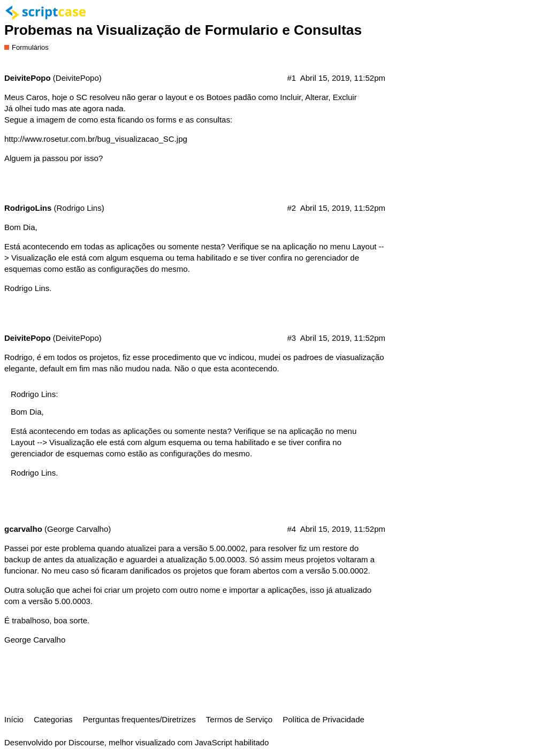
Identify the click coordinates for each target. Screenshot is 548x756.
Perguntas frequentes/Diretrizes (139, 719)
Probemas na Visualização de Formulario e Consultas (183, 30)
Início (14, 719)
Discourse (86, 742)
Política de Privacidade (324, 719)
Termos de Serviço (239, 719)
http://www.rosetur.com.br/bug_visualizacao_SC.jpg (96, 139)
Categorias (53, 719)
